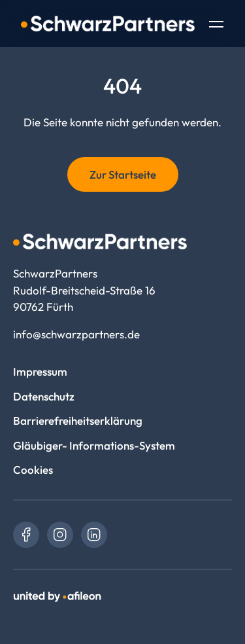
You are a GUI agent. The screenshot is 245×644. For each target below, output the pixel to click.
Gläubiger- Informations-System (94, 445)
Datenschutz (44, 396)
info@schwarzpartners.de (76, 334)
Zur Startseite (123, 174)
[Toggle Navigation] (216, 26)
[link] (26, 535)
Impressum (40, 371)
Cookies (33, 470)
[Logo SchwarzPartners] (108, 24)
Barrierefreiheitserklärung (78, 420)
